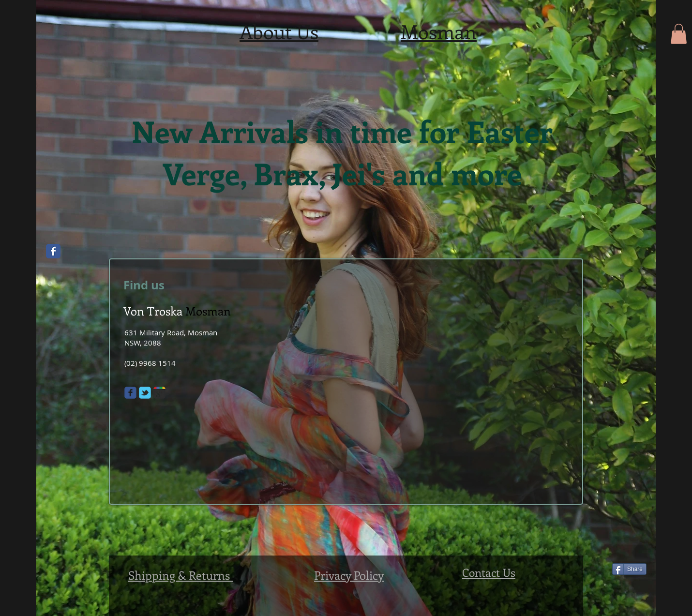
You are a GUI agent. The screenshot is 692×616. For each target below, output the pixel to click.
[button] (679, 34)
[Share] (629, 569)
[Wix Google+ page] (159, 393)
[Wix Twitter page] (145, 393)
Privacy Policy (349, 575)
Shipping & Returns (181, 575)
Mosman (439, 31)
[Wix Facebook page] (53, 251)
